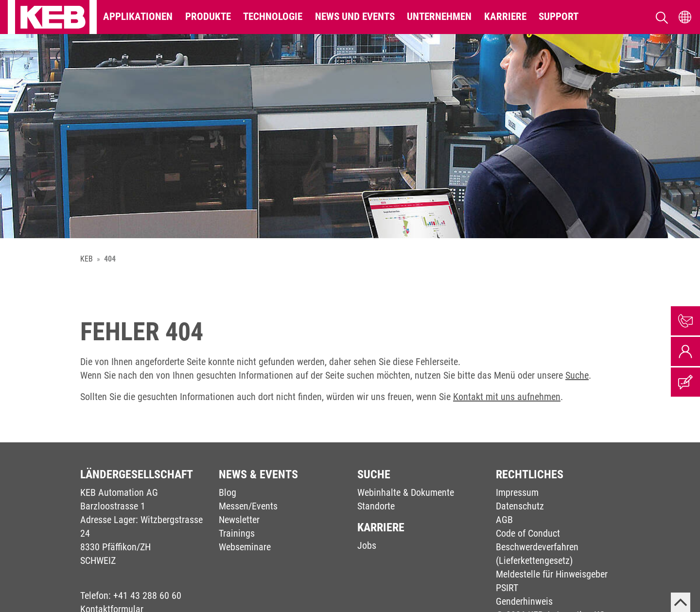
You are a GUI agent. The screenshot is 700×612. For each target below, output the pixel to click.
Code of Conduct (528, 533)
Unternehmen (439, 17)
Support (559, 17)
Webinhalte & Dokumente (406, 492)
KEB (87, 259)
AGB (504, 520)
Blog (227, 492)
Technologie (273, 17)
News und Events (355, 17)
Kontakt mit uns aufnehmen (507, 397)
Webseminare (245, 547)
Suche (577, 375)
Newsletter (239, 520)
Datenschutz (520, 506)
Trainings (237, 533)
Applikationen (138, 17)
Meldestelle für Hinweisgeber (552, 574)
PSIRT (507, 588)
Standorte (376, 506)
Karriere (505, 17)
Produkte (208, 17)
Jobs (367, 545)
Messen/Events (248, 506)
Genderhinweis (524, 601)
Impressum (517, 492)
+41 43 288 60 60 (147, 595)
